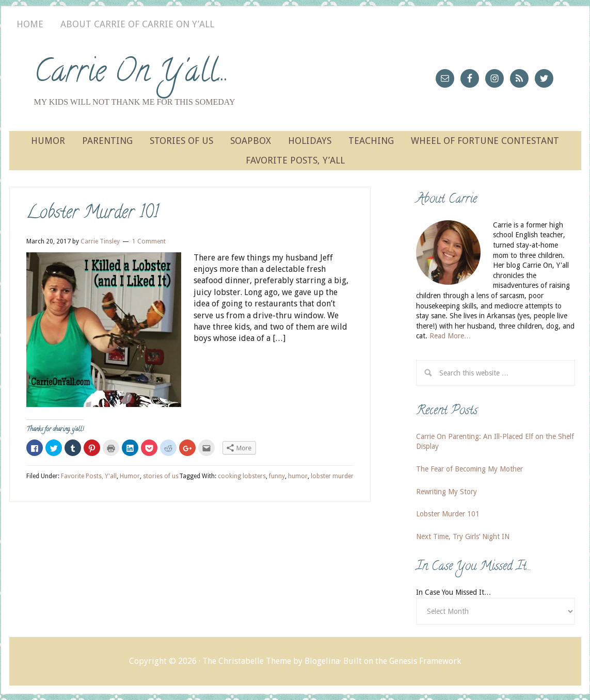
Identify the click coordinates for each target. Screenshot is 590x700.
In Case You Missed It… (454, 592)
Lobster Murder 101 (92, 214)
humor (298, 476)
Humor (130, 476)
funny (277, 476)
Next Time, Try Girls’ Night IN (463, 536)
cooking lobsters (242, 476)
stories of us (161, 476)
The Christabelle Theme (247, 661)
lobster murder (332, 476)
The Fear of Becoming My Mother (469, 469)
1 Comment (149, 241)
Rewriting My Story (447, 492)
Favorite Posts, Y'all (89, 476)
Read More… (450, 336)
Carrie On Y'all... (131, 74)
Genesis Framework (425, 661)
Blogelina (322, 661)
